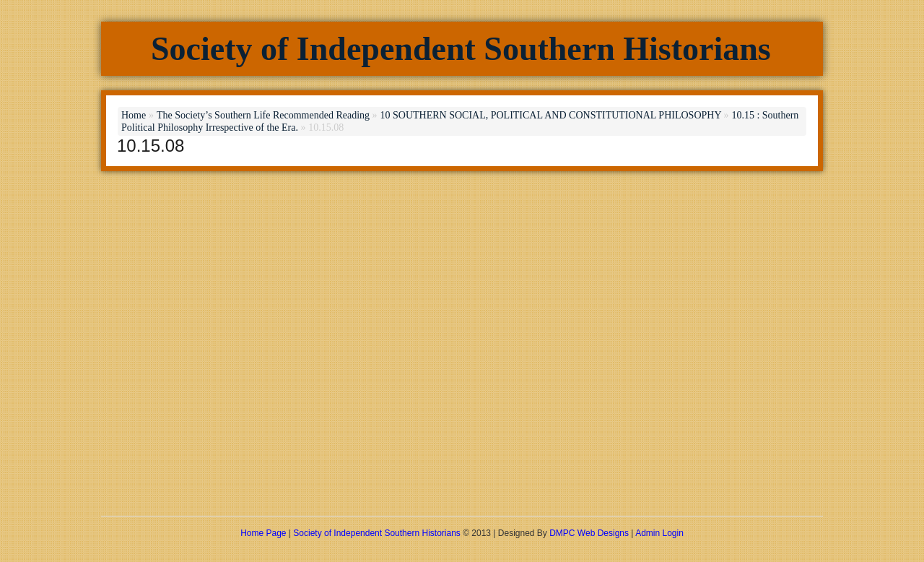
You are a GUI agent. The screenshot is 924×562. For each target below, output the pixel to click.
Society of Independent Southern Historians (461, 49)
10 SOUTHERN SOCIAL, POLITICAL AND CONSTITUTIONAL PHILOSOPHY (550, 115)
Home (134, 115)
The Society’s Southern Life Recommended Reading (263, 115)
